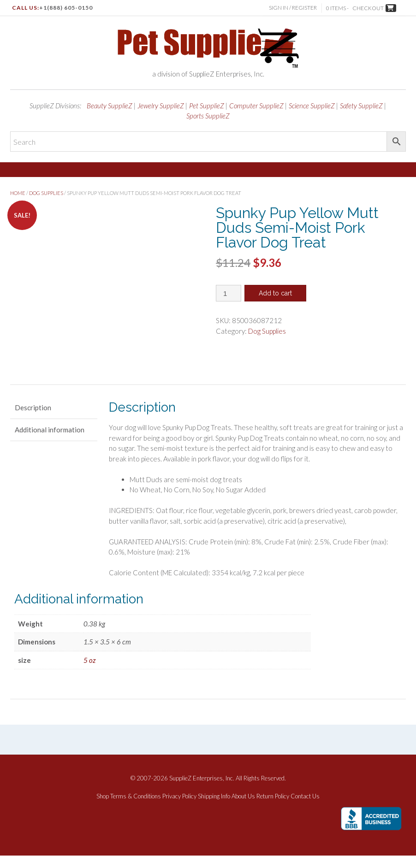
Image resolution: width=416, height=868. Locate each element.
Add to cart (275, 293)
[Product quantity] (229, 293)
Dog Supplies (46, 193)
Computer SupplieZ (256, 106)
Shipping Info (214, 809)
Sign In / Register (293, 8)
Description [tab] (33, 420)
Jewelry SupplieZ (161, 106)
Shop (103, 809)
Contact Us (305, 809)
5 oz (89, 673)
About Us (243, 809)
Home (18, 193)
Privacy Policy (179, 809)
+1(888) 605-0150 (66, 8)
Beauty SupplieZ (110, 106)
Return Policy (273, 809)
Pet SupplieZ (207, 106)
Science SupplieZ (312, 106)
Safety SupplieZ (361, 106)
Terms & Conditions (136, 809)
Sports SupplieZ (208, 116)
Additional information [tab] (50, 442)
